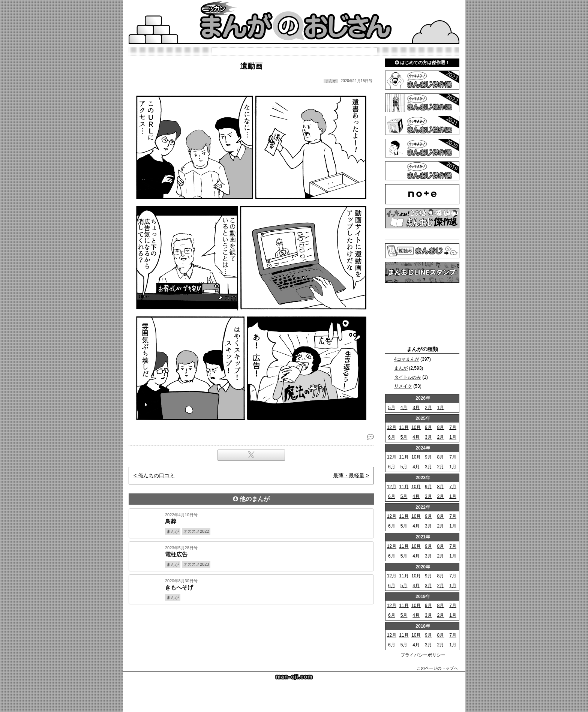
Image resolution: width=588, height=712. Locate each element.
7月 (453, 427)
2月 (428, 408)
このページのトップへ (437, 668)
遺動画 (251, 66)
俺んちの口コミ (156, 475)
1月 (441, 408)
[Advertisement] (251, 630)
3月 (416, 408)
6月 (392, 437)
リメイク (403, 386)
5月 (392, 408)
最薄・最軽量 (349, 475)
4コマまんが (407, 359)
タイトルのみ (408, 377)
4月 (404, 408)
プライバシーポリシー (423, 655)
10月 (416, 427)
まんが (401, 368)
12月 (392, 427)
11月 (404, 427)
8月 (441, 427)
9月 (428, 427)
